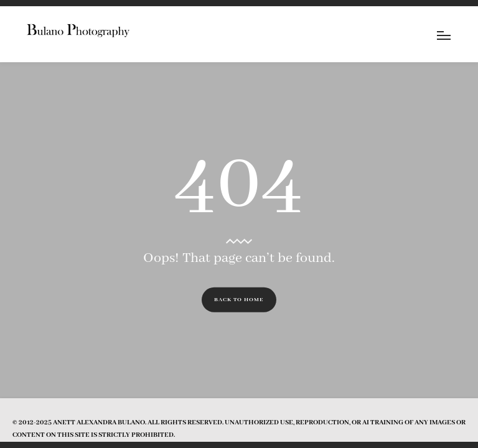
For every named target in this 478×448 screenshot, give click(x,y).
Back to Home (239, 300)
